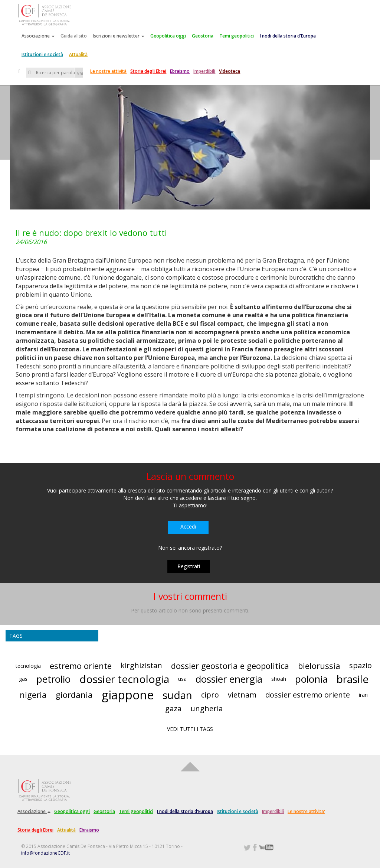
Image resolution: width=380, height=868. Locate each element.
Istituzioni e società (42, 54)
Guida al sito (74, 36)
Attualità (78, 54)
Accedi (188, 526)
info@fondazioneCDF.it (45, 853)
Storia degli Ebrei (148, 71)
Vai (80, 73)
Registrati (189, 566)
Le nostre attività (108, 71)
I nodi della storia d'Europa (288, 36)
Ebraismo (180, 71)
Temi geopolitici (237, 36)
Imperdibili (204, 71)
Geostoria (203, 36)
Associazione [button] (38, 36)
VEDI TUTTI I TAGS (190, 729)
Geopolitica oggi (168, 36)
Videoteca (230, 71)
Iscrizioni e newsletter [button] (119, 36)
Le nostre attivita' (306, 811)
